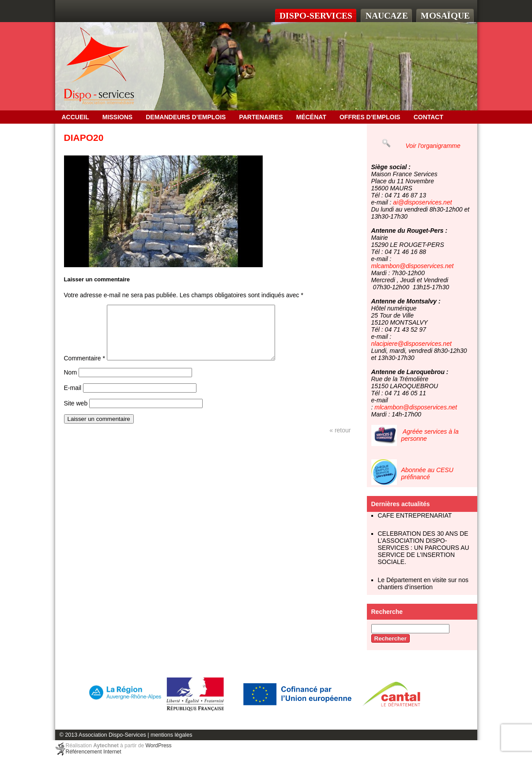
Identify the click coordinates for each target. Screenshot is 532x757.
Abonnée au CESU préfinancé (427, 473)
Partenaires (261, 117)
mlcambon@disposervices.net (413, 266)
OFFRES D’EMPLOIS (370, 117)
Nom (71, 383)
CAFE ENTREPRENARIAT (415, 515)
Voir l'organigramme (433, 146)
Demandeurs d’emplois (186, 117)
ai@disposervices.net (422, 202)
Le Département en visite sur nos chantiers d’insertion (423, 583)
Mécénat (311, 117)
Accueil (75, 117)
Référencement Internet (94, 752)
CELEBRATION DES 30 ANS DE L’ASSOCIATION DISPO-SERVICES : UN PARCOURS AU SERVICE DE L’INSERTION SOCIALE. (424, 548)
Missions (117, 117)
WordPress (158, 746)
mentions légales (172, 735)
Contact (428, 117)
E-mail (73, 398)
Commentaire (85, 369)
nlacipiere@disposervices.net (411, 344)
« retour (340, 441)
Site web (76, 414)
